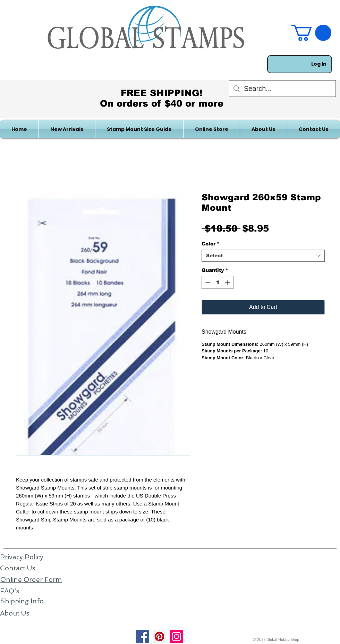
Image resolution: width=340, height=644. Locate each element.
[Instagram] (176, 637)
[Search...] (282, 89)
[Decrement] (207, 282)
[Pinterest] (159, 637)
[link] (311, 33)
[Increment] (228, 282)
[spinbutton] (218, 282)
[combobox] (263, 256)
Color (211, 244)
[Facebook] (142, 637)
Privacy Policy (22, 557)
